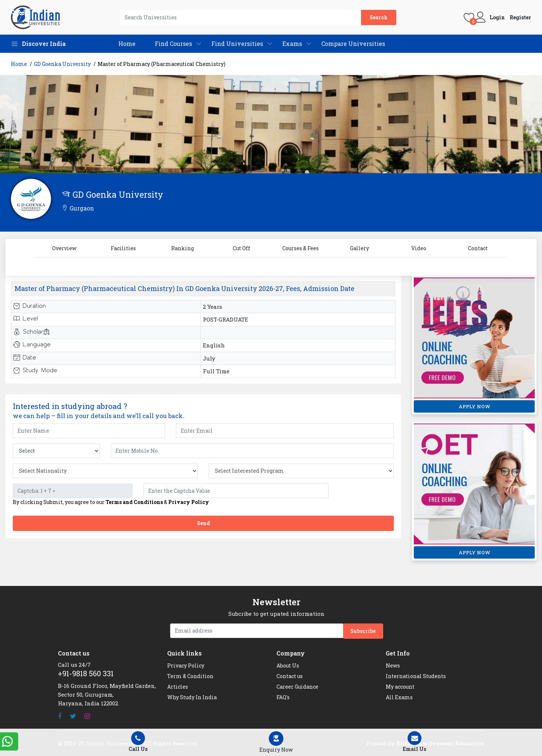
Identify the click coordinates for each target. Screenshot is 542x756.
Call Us (138, 742)
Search (379, 17)
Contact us (290, 676)
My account (400, 687)
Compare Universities (353, 44)
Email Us (415, 742)
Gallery (360, 248)
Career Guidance (297, 687)
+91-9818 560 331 (86, 673)
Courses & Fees (301, 248)
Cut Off (241, 248)
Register (520, 17)
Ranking (182, 248)
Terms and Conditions (134, 502)
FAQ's (283, 697)
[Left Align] (276, 742)
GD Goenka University (62, 64)
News (393, 666)
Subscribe (363, 631)
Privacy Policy (189, 502)
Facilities (123, 248)
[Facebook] (60, 716)
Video (419, 248)
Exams (292, 44)
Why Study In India (192, 697)
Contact (478, 248)
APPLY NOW (474, 406)
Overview (64, 248)
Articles (178, 687)
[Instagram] (87, 716)
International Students (416, 676)
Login (497, 17)
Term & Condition (190, 676)
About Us (288, 666)
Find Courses (173, 44)
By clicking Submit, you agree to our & (111, 502)
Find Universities (237, 44)
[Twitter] (73, 716)
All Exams (399, 697)
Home (127, 44)
